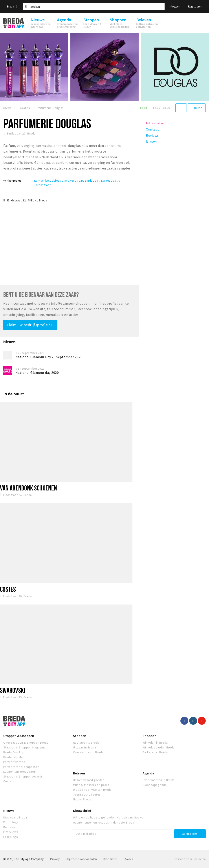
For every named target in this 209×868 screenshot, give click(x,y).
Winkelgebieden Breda (159, 747)
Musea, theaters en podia (91, 785)
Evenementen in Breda (159, 780)
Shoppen (149, 736)
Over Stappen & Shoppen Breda (26, 743)
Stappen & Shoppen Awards (23, 776)
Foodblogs (11, 822)
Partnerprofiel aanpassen (21, 767)
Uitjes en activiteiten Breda (92, 790)
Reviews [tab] (152, 135)
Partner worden (14, 762)
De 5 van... (10, 827)
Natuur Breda (82, 799)
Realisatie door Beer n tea (189, 859)
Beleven (79, 773)
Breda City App (14, 752)
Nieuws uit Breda (15, 817)
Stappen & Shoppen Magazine (24, 747)
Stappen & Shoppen (19, 736)
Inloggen (175, 6)
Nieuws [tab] (152, 142)
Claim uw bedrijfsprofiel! (30, 325)
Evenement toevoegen (19, 772)
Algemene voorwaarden (82, 859)
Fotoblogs (11, 837)
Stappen (80, 736)
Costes (8, 589)
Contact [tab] (152, 129)
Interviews (11, 832)
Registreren (195, 6)
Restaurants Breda (86, 743)
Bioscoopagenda (155, 785)
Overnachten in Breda (88, 752)
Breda (12, 6)
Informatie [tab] (155, 123)
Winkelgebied (12, 181)
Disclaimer (110, 859)
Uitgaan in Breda (85, 747)
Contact (9, 781)
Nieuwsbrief (82, 811)
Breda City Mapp (15, 757)
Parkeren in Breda (155, 752)
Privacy (55, 859)
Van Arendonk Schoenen (28, 488)
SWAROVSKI (13, 690)
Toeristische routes (87, 794)
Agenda (148, 773)
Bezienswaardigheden (89, 780)
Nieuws (9, 811)
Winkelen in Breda (155, 743)
